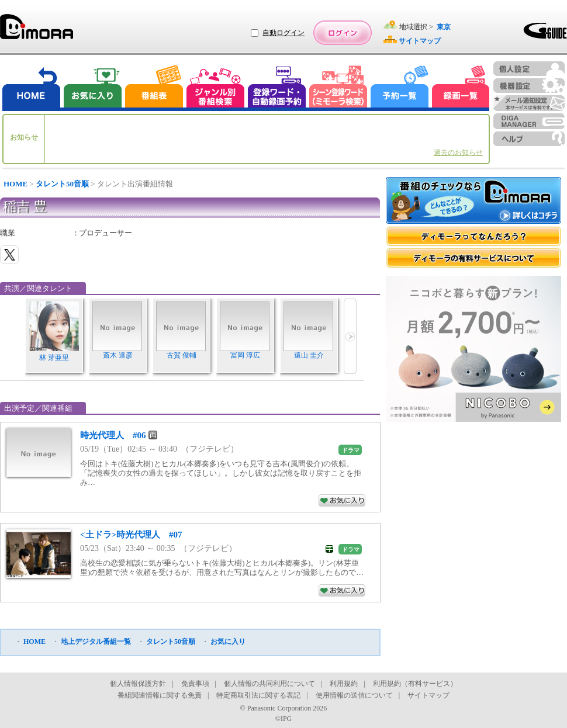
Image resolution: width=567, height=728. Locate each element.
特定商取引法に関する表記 (258, 695)
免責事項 (195, 684)
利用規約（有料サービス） (415, 684)
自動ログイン (283, 33)
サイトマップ (428, 695)
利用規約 (344, 684)
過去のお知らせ (458, 152)
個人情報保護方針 (138, 684)
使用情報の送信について (354, 695)
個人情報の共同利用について (269, 684)
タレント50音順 (62, 184)
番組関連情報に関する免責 (160, 695)
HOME (15, 184)
